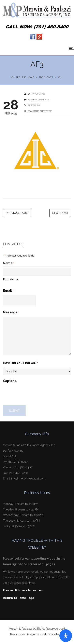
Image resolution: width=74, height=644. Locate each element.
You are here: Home (22, 77)
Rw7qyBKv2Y (38, 94)
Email (8, 292)
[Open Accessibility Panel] (66, 636)
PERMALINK (34, 105)
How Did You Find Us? (21, 364)
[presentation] (33, 394)
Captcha (10, 382)
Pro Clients (46, 77)
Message (11, 314)
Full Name (11, 280)
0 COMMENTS (42, 100)
